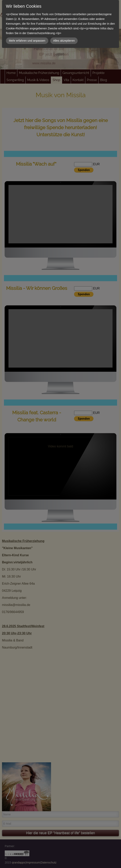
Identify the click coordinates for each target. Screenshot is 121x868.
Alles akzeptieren (64, 41)
